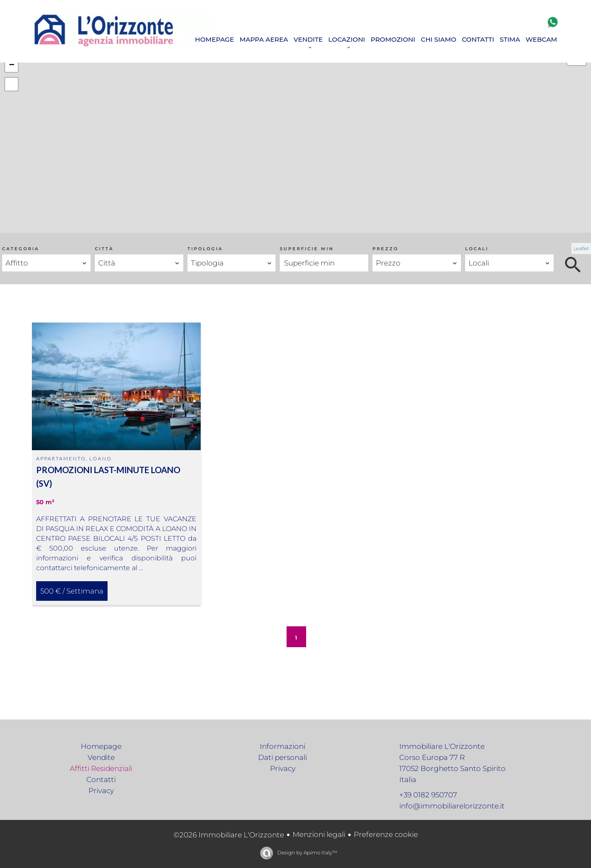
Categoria (21, 249)
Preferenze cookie (386, 834)
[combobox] (46, 263)
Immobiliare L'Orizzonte (442, 746)
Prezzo (385, 249)
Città (104, 249)
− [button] (12, 66)
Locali (477, 249)
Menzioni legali (319, 834)
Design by (307, 852)
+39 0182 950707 (428, 795)
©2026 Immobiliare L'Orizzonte (229, 835)
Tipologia (205, 249)
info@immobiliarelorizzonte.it (452, 806)
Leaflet (581, 248)
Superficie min (307, 249)
